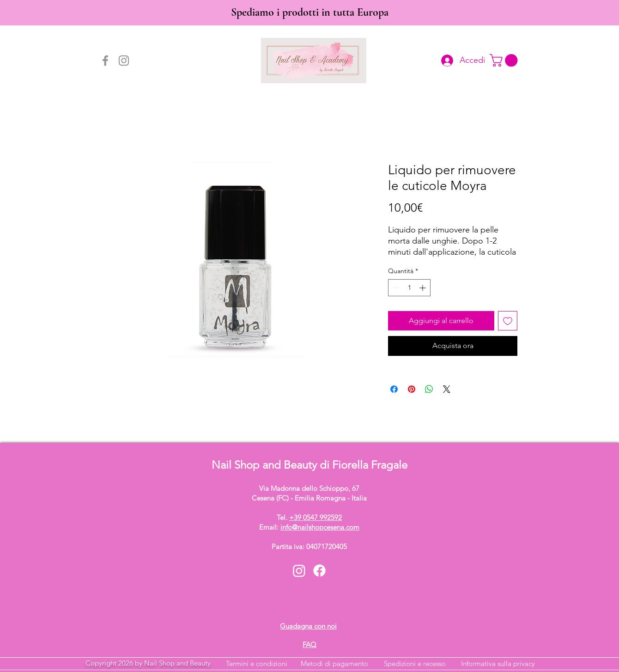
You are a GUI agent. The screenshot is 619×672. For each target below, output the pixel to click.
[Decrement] (395, 288)
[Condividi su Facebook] (394, 389)
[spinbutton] (409, 288)
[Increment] (423, 288)
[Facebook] (105, 61)
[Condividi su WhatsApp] (429, 389)
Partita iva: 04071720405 (309, 547)
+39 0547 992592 (316, 517)
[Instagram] (124, 61)
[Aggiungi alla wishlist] (508, 321)
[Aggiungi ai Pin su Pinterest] (412, 389)
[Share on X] (447, 389)
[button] (505, 60)
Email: (309, 527)
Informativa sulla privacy (498, 663)
